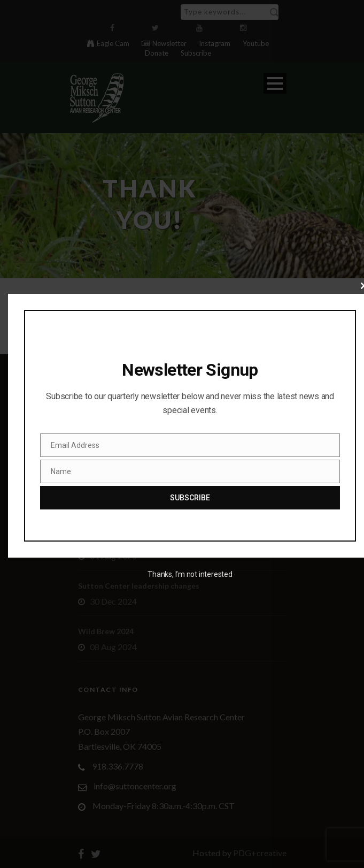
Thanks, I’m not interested (190, 574)
